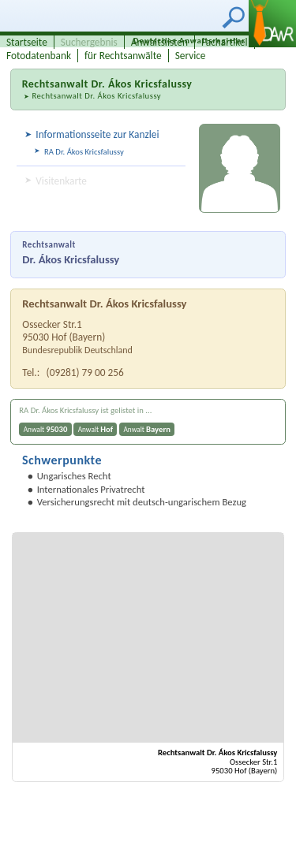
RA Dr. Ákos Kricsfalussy (84, 152)
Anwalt (46, 429)
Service (191, 56)
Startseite (27, 42)
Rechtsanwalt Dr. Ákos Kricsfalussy (96, 96)
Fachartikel (225, 42)
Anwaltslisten (159, 42)
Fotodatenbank (39, 56)
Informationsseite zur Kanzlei (97, 134)
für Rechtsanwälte (123, 56)
